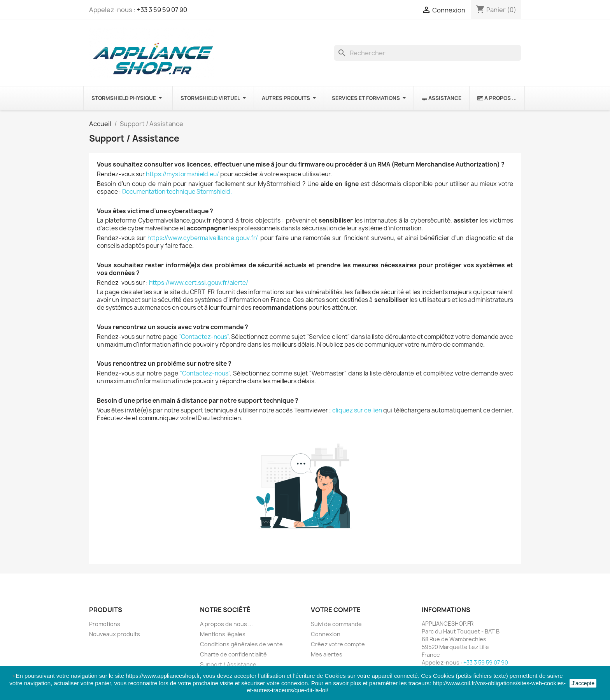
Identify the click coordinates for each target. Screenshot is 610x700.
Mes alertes (327, 654)
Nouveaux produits (115, 634)
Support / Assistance (228, 664)
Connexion (326, 634)
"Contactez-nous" (203, 337)
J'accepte (583, 683)
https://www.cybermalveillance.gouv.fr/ (203, 238)
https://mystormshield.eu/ (182, 174)
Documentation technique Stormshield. (177, 192)
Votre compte (336, 610)
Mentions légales (223, 634)
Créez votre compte (338, 644)
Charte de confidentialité (233, 654)
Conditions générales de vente (241, 644)
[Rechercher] (428, 53)
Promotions (105, 624)
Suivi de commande (336, 624)
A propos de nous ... (226, 624)
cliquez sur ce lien (357, 410)
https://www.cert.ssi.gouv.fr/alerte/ (199, 283)
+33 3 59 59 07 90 (162, 10)
